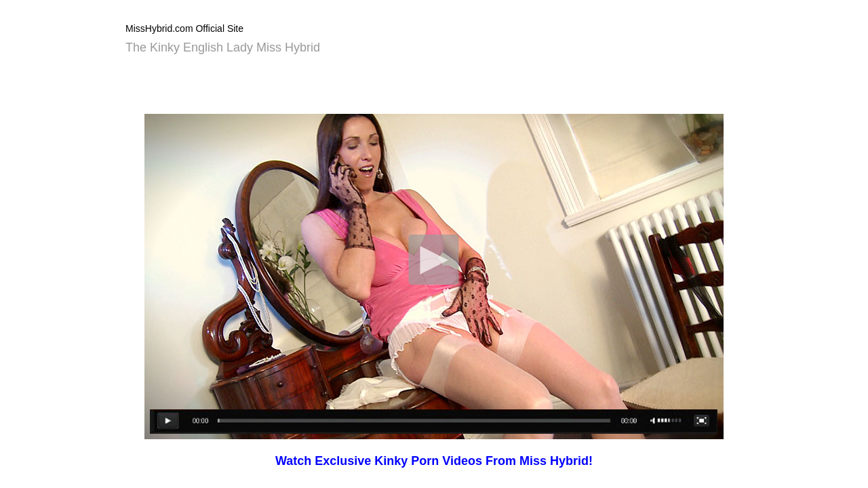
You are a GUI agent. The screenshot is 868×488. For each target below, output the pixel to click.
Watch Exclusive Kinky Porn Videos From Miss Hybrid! (434, 461)
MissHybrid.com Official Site (184, 28)
